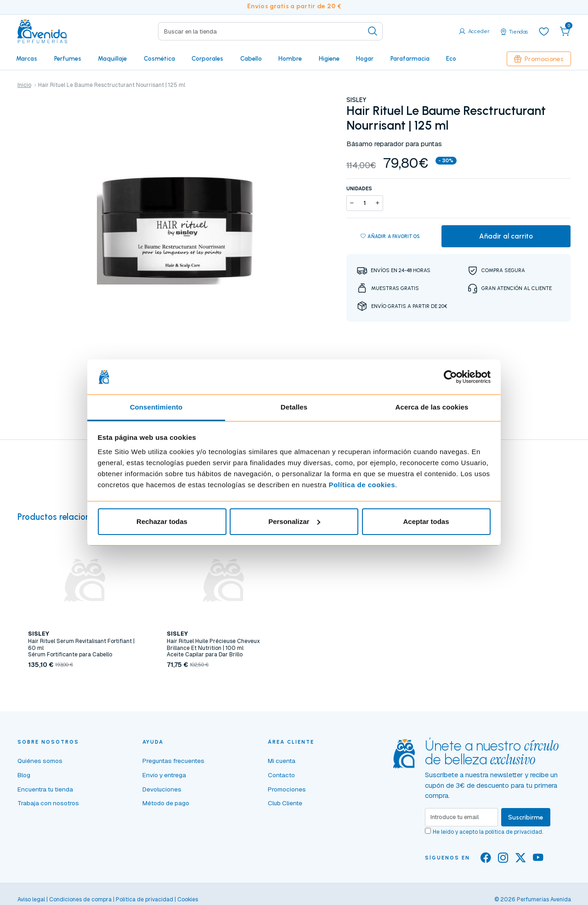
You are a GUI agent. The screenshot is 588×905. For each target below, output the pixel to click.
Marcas (27, 58)
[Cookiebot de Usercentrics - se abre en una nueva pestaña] (450, 377)
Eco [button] (451, 58)
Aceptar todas (426, 521)
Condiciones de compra (80, 899)
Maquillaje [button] (112, 58)
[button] (565, 31)
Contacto (281, 775)
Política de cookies (362, 485)
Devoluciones (162, 789)
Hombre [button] (290, 58)
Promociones (539, 59)
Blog (24, 775)
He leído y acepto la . (488, 832)
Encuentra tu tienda (45, 789)
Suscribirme (526, 817)
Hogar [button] (365, 58)
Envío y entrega (164, 775)
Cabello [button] (251, 58)
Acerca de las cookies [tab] (432, 407)
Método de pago (166, 803)
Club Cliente (285, 803)
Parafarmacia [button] (410, 58)
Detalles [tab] (294, 407)
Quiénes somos (40, 761)
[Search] (270, 31)
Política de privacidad (144, 899)
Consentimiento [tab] (156, 407)
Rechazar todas (162, 521)
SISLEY (356, 100)
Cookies (188, 899)
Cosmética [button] (159, 58)
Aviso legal (31, 899)
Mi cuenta (282, 761)
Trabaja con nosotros (48, 803)
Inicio (24, 85)
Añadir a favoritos (390, 237)
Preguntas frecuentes (173, 761)
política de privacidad (514, 832)
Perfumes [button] (68, 58)
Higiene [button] (329, 58)
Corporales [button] (207, 58)
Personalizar (294, 521)
